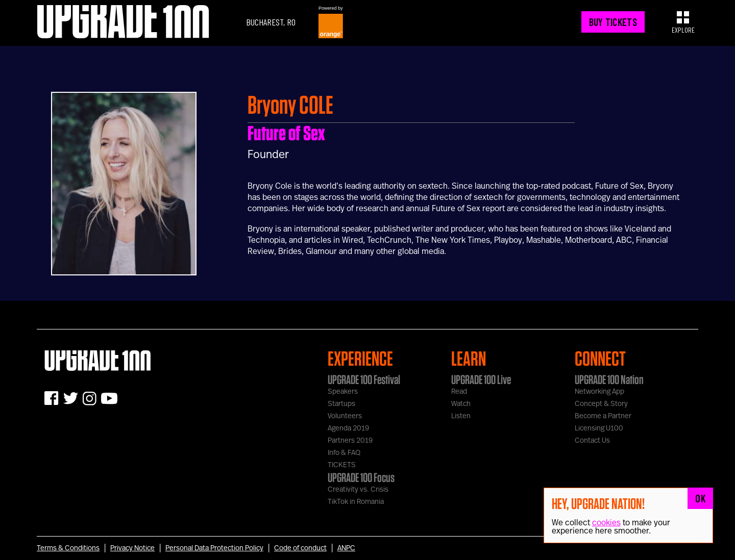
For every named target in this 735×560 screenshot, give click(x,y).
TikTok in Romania (356, 502)
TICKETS (342, 465)
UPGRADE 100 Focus (361, 477)
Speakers (343, 392)
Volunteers (345, 416)
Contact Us (592, 441)
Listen (461, 416)
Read (459, 392)
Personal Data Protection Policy (214, 548)
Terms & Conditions (68, 548)
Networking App (599, 392)
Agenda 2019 (348, 428)
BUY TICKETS (613, 22)
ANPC (346, 548)
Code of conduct (300, 548)
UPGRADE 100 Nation (609, 379)
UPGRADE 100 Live (481, 379)
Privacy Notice (132, 548)
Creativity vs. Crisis (358, 490)
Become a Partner (603, 416)
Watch (461, 404)
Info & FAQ (344, 453)
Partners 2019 (350, 441)
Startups (341, 404)
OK (700, 498)
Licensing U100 (599, 428)
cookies (606, 523)
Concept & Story (601, 404)
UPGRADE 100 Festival (364, 379)
